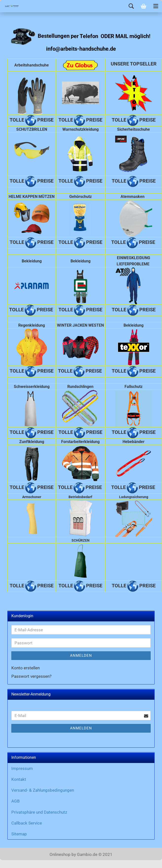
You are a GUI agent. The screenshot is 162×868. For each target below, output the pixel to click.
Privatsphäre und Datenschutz (39, 812)
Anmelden (81, 656)
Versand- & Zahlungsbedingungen (43, 790)
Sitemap (19, 834)
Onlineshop (60, 854)
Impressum (22, 768)
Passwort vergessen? (31, 676)
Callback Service (27, 823)
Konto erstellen (26, 668)
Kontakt (19, 779)
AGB (16, 801)
